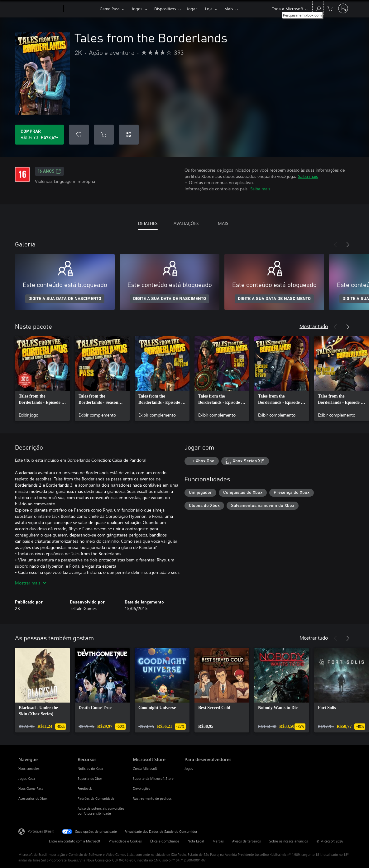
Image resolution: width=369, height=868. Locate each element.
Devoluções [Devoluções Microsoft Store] (141, 788)
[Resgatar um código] (129, 135)
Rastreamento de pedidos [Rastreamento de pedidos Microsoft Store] (152, 798)
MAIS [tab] (223, 223)
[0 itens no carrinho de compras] (330, 8)
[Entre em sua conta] (343, 8)
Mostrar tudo (314, 326)
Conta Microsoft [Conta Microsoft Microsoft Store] (145, 768)
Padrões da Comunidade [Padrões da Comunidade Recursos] (96, 798)
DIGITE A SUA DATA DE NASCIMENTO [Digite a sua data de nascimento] (65, 299)
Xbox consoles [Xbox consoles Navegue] (29, 768)
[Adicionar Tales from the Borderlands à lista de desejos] (79, 135)
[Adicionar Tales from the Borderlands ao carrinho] (104, 135)
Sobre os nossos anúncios (289, 841)
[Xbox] (81, 9)
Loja (209, 9)
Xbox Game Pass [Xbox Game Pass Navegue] (31, 788)
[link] (42, 379)
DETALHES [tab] (148, 223)
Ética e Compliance (165, 841)
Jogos (137, 9)
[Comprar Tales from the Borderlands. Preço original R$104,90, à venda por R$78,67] (39, 135)
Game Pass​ (110, 9)
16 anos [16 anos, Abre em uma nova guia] (49, 171)
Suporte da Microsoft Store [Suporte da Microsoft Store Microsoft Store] (153, 778)
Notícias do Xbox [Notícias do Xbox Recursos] (90, 768)
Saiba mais (308, 176)
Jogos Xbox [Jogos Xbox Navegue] (27, 778)
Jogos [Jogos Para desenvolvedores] (189, 768)
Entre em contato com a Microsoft (75, 841)
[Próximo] (348, 245)
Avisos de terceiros (247, 841)
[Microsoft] (40, 9)
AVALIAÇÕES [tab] (186, 223)
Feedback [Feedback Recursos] (85, 788)
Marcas (218, 841)
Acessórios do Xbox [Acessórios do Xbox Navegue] (33, 798)
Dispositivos (165, 9)
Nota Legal (196, 841)
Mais (229, 9)
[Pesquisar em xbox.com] (318, 8)
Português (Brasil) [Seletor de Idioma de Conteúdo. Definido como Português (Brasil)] (41, 831)
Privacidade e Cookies (125, 841)
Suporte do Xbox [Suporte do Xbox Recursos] (90, 778)
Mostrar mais (31, 583)
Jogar (192, 9)
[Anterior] (335, 245)
